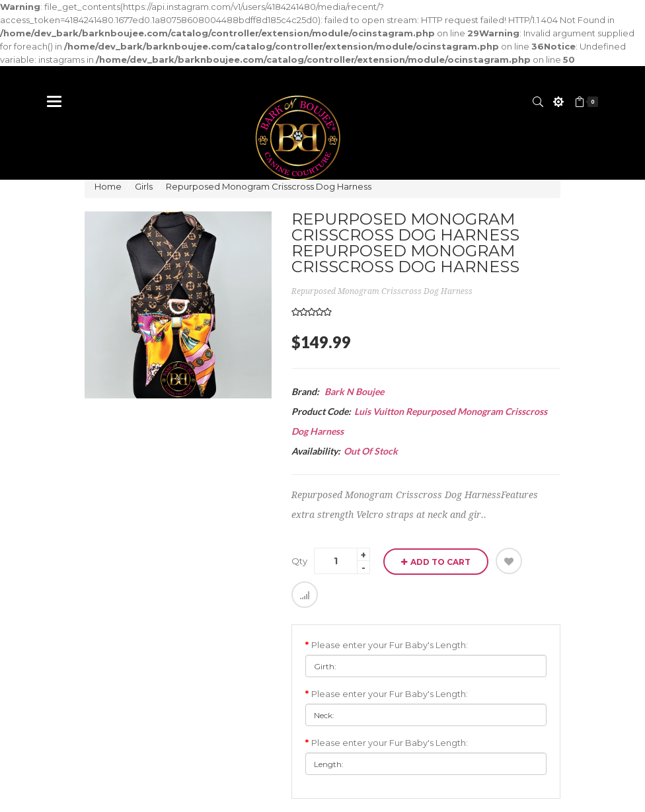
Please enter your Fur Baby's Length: (390, 645)
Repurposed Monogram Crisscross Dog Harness (269, 186)
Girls (144, 186)
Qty (299, 561)
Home (108, 186)
